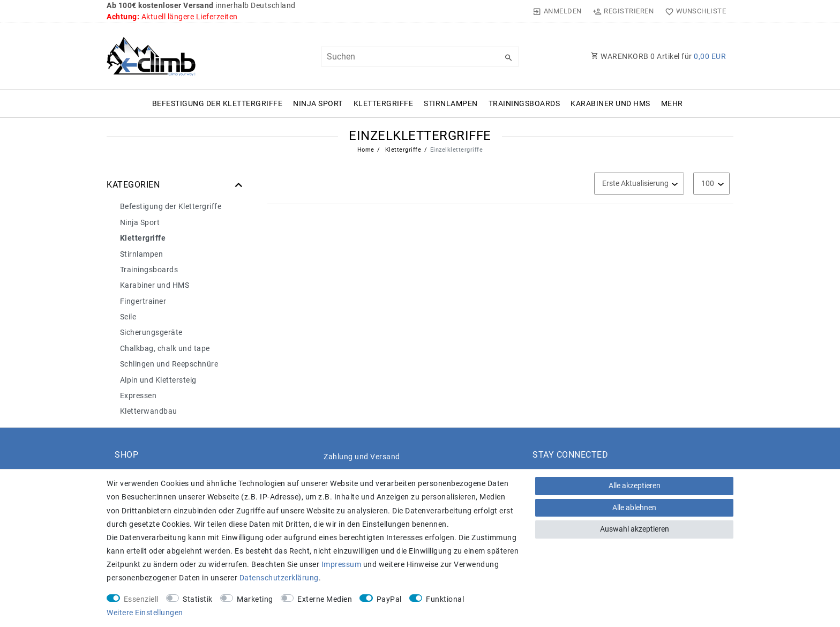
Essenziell (141, 599)
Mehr (672, 103)
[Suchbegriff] (420, 57)
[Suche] (508, 58)
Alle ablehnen (634, 507)
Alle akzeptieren (635, 486)
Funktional (445, 599)
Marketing (255, 599)
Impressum (342, 564)
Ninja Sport (318, 103)
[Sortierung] (639, 184)
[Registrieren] (623, 11)
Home (366, 150)
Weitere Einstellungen (145, 613)
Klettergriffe (384, 103)
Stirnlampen (451, 103)
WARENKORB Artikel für (658, 56)
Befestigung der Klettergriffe (217, 103)
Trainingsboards (524, 103)
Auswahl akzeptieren (635, 529)
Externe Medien (325, 599)
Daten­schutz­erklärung (279, 578)
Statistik (198, 599)
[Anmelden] (557, 11)
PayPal (389, 599)
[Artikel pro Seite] (711, 184)
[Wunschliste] (693, 11)
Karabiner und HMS (610, 103)
